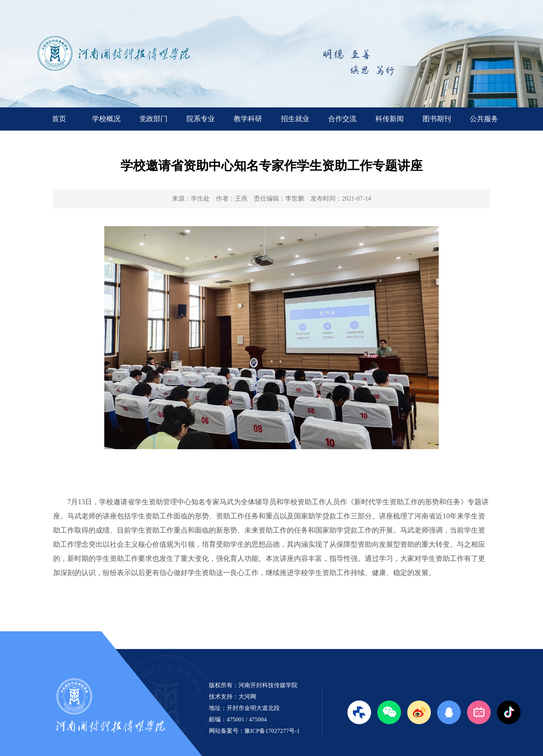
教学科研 (248, 119)
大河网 (247, 697)
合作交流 (342, 119)
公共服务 (484, 119)
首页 (59, 119)
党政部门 (153, 119)
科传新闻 (390, 119)
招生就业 (295, 119)
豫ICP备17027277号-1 (272, 731)
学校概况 (106, 119)
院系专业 (201, 119)
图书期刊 (437, 119)
